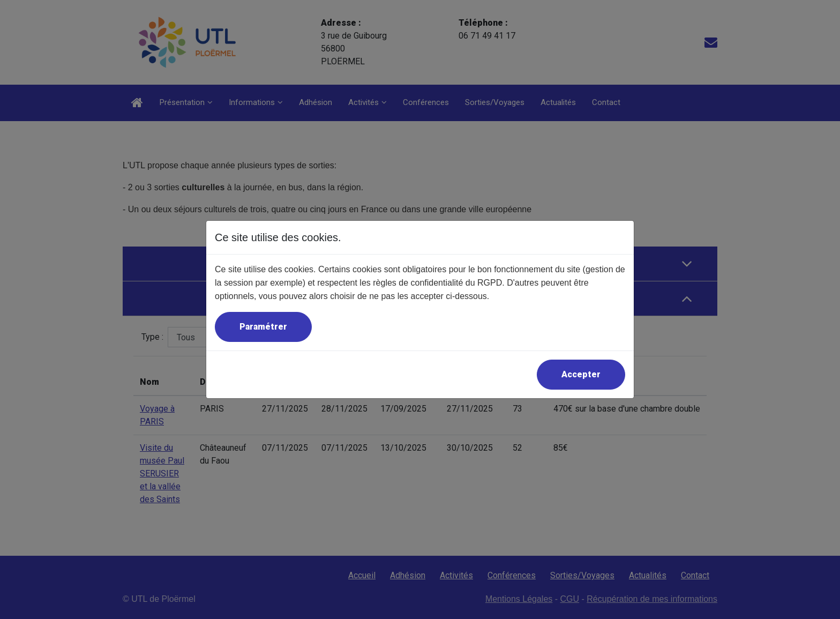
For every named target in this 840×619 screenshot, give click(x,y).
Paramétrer (263, 327)
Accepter (581, 374)
